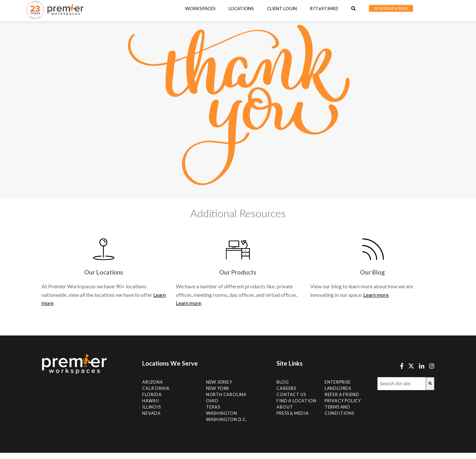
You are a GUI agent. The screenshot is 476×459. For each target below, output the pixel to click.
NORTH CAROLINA (226, 394)
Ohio (212, 401)
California (156, 388)
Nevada (152, 413)
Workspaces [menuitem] (200, 9)
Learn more (189, 303)
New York (218, 388)
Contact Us (291, 394)
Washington (222, 413)
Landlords (338, 388)
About (285, 407)
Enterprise (338, 382)
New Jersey (219, 382)
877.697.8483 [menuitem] (324, 9)
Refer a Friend (342, 394)
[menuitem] (241, 9)
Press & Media (293, 413)
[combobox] (402, 384)
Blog (283, 382)
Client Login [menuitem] (282, 9)
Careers (286, 388)
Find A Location (296, 401)
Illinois (151, 407)
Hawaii (151, 401)
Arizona (153, 382)
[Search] (430, 384)
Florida (152, 394)
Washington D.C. (227, 419)
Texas (213, 407)
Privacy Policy (343, 401)
